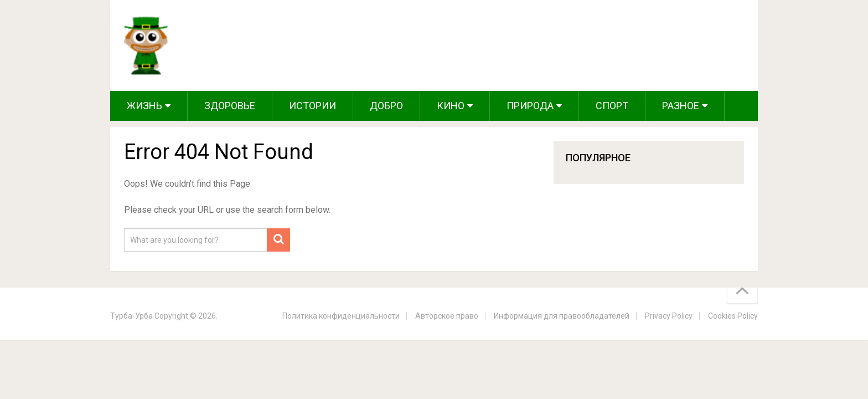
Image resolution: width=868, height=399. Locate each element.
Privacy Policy (669, 316)
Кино (451, 106)
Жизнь (144, 106)
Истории (312, 106)
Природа (530, 106)
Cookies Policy (733, 316)
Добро (386, 106)
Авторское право (447, 316)
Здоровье (230, 106)
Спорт (612, 106)
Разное (681, 106)
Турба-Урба (131, 316)
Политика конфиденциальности (341, 316)
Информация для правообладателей (562, 316)
